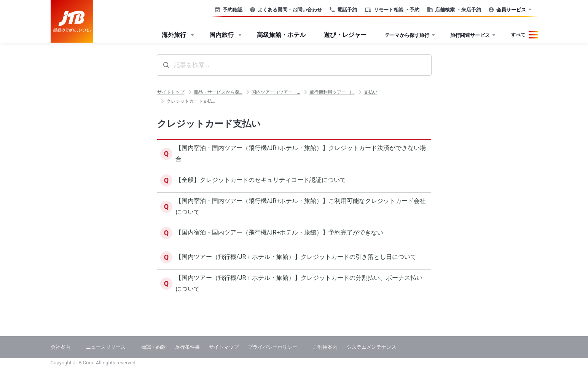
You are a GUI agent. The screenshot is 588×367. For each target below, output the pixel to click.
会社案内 (61, 347)
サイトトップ (171, 92)
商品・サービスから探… (218, 92)
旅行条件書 (187, 347)
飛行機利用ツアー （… (332, 92)
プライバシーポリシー (272, 347)
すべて (518, 35)
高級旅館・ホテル (281, 35)
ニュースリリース (106, 347)
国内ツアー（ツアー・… (276, 92)
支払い (371, 92)
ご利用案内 (325, 347)
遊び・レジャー (345, 35)
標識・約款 (154, 347)
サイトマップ (224, 347)
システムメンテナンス (371, 347)
